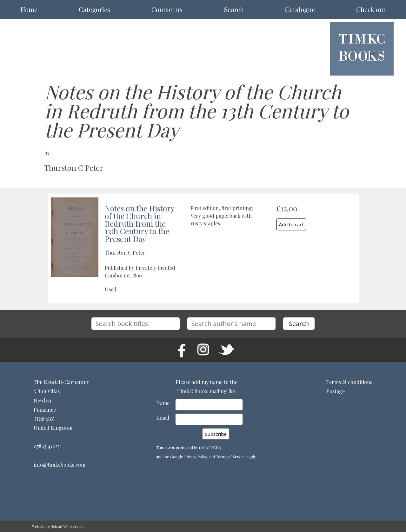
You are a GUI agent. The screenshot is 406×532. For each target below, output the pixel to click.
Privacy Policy (196, 456)
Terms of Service (231, 456)
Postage (336, 391)
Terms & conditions (349, 382)
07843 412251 (48, 446)
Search (234, 9)
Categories (94, 9)
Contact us (167, 9)
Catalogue (300, 9)
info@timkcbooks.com (60, 465)
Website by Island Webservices (59, 526)
